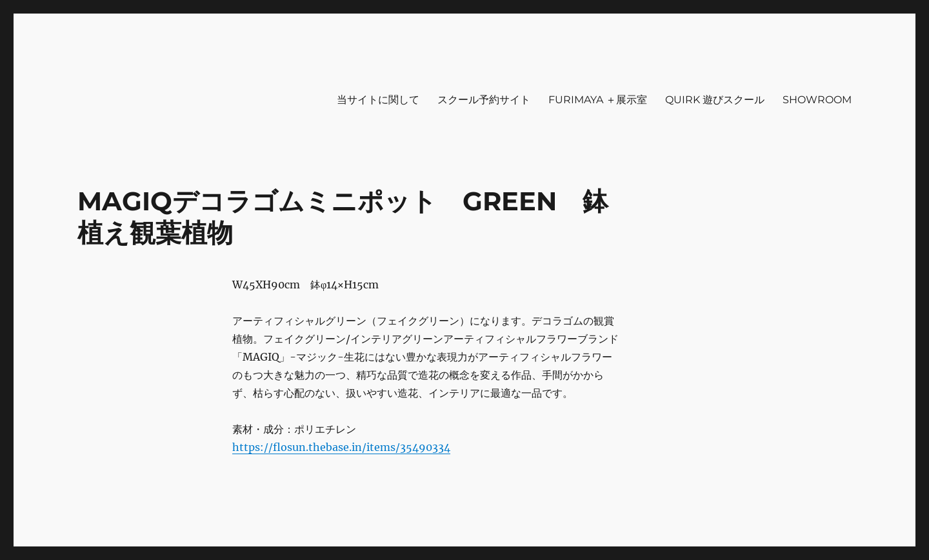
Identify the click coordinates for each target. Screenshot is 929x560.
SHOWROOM (817, 100)
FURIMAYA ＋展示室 (598, 100)
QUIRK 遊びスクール (715, 100)
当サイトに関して (378, 100)
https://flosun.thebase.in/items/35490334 (341, 447)
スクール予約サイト (484, 100)
